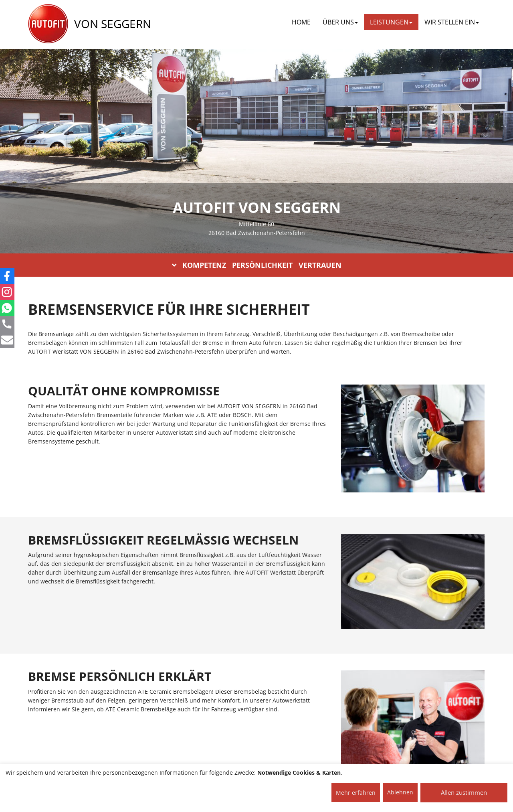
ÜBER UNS (340, 22)
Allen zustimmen (464, 792)
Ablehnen (400, 792)
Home (301, 22)
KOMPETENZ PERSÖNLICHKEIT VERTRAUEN (257, 265)
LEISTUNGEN (391, 22)
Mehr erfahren (356, 793)
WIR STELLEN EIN (452, 22)
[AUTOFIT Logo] (48, 24)
